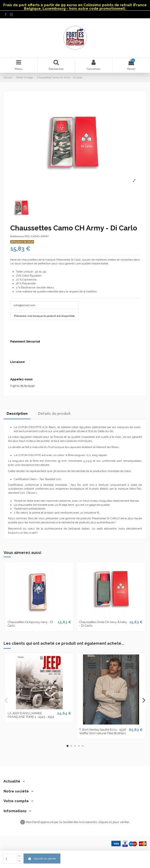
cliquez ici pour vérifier (114, 822)
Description (17, 413)
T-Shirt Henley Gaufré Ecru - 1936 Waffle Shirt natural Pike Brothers (103, 732)
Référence (17, 236)
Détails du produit (54, 413)
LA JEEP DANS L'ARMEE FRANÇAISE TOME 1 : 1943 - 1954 (31, 715)
